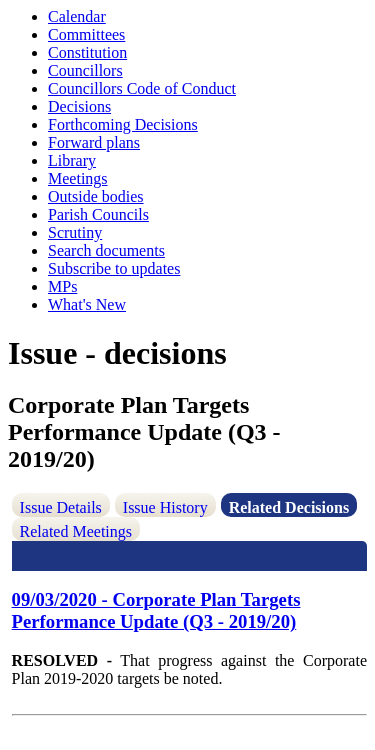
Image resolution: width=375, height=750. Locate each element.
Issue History (165, 507)
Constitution (87, 52)
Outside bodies (96, 196)
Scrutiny (75, 232)
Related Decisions (289, 507)
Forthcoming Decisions (123, 124)
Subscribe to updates (114, 268)
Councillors (85, 70)
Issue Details (61, 507)
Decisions (79, 106)
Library (72, 160)
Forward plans (94, 142)
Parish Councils (98, 214)
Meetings (78, 178)
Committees (86, 34)
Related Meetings (76, 531)
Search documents (106, 250)
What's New (87, 304)
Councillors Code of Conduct (142, 88)
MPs (62, 286)
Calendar (77, 16)
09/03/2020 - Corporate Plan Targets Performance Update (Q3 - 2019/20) (156, 610)
